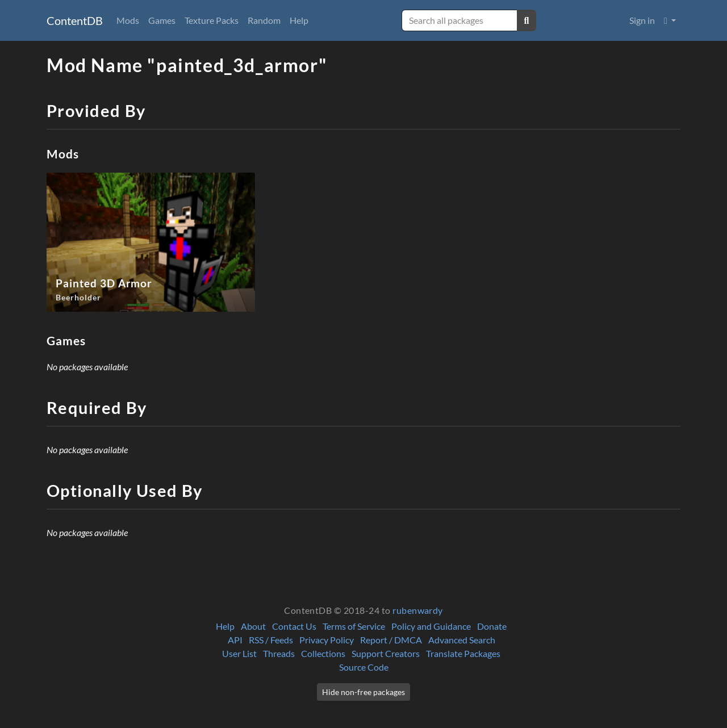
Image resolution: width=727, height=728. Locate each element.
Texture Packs (212, 20)
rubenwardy (418, 610)
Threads (279, 653)
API (235, 640)
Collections (323, 653)
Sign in (642, 20)
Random (264, 20)
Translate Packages (463, 653)
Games (162, 20)
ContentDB (75, 20)
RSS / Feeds (271, 640)
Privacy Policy (327, 640)
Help (299, 20)
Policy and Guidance (431, 626)
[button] (670, 20)
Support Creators (386, 653)
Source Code (364, 667)
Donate (492, 626)
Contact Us (294, 626)
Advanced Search (462, 640)
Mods (128, 20)
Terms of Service (354, 626)
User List (239, 653)
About (253, 626)
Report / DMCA (391, 640)
